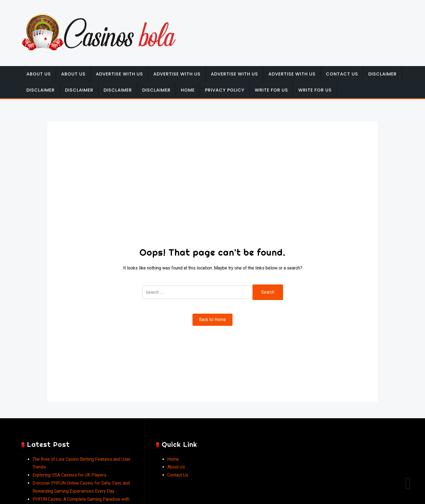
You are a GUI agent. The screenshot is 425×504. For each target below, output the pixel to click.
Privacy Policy (225, 90)
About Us (39, 74)
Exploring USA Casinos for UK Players (69, 475)
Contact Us (342, 74)
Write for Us (271, 90)
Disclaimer (382, 74)
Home (188, 90)
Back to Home (212, 320)
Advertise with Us (119, 74)
